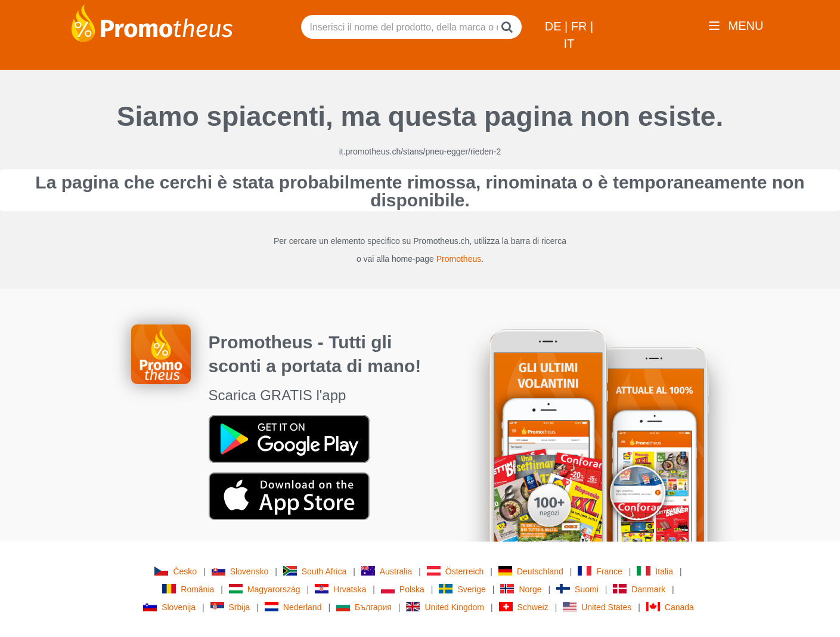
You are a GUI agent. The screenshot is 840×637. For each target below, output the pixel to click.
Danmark (639, 589)
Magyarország (265, 589)
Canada (670, 607)
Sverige (462, 589)
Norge (521, 589)
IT (569, 44)
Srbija (230, 607)
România (188, 589)
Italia (655, 571)
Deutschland (531, 571)
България (364, 607)
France (600, 571)
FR (581, 26)
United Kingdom (445, 607)
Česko (176, 571)
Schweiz (524, 607)
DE (555, 26)
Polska (403, 589)
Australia (387, 571)
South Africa (315, 571)
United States (597, 607)
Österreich (455, 571)
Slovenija (169, 607)
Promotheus (459, 259)
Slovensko (240, 571)
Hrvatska (340, 589)
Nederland (293, 607)
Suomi (577, 589)
